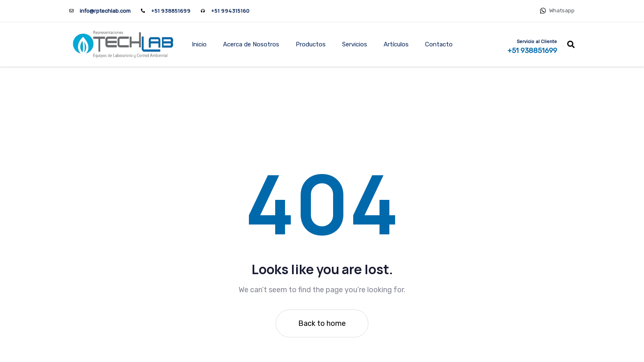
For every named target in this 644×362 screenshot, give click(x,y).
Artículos (396, 44)
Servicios (355, 44)
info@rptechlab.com (105, 11)
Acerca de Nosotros (251, 44)
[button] (571, 44)
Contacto (439, 44)
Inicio (199, 44)
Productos (311, 44)
